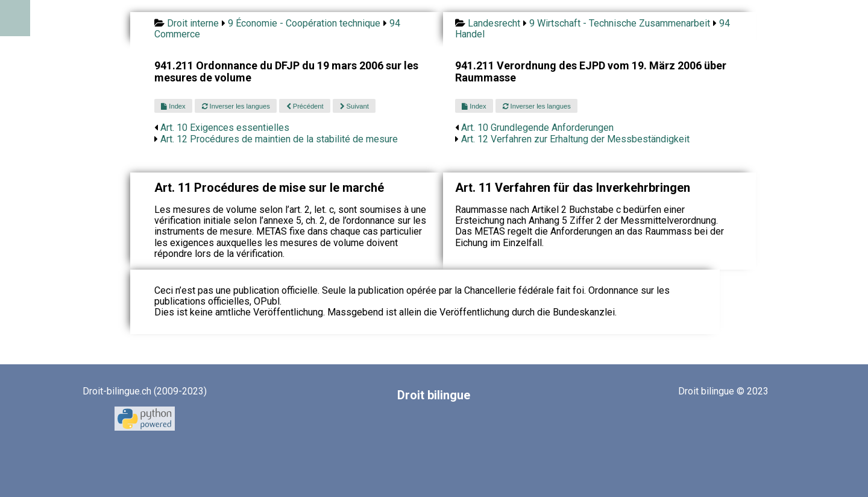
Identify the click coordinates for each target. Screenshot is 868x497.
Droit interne (193, 23)
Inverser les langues (236, 106)
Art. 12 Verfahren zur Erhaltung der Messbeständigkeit (575, 139)
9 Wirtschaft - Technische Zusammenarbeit (620, 23)
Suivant (354, 106)
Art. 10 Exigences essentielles (225, 128)
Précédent (305, 106)
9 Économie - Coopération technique (304, 23)
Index (173, 106)
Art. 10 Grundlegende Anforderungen (537, 128)
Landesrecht (494, 23)
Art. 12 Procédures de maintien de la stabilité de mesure (279, 139)
